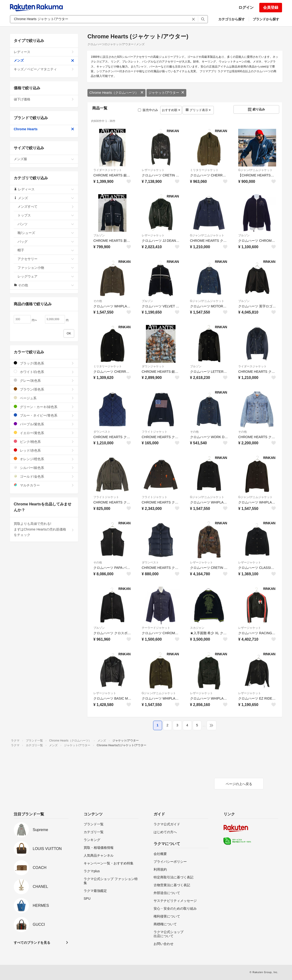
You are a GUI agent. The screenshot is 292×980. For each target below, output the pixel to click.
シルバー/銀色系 (44, 468)
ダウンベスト (102, 432)
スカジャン (197, 628)
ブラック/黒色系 (44, 363)
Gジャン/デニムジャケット (255, 170)
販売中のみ (148, 110)
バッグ (46, 242)
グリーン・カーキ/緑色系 (44, 407)
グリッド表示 (198, 110)
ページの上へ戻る (239, 784)
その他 (98, 301)
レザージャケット (153, 170)
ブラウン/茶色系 (44, 389)
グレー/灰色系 (44, 380)
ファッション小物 (46, 268)
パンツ (46, 224)
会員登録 (271, 7)
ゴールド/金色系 (44, 476)
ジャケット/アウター (166, 93)
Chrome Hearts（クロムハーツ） (116, 93)
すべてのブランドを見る (32, 943)
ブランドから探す (266, 19)
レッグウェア (46, 276)
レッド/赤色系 (44, 450)
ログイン (246, 7)
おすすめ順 (171, 110)
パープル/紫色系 (44, 424)
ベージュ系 (44, 398)
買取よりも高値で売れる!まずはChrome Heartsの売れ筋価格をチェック (44, 529)
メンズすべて (46, 207)
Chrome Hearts (44, 129)
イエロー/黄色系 (44, 433)
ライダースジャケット (108, 170)
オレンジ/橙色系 (44, 459)
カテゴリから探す (232, 19)
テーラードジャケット (156, 628)
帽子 (46, 250)
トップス (46, 215)
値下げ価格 (44, 99)
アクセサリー (46, 259)
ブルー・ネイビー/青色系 (44, 415)
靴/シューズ (46, 233)
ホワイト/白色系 (44, 372)
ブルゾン (99, 235)
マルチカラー (44, 485)
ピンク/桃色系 (44, 442)
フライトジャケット (155, 432)
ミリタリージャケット (204, 170)
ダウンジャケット (153, 366)
